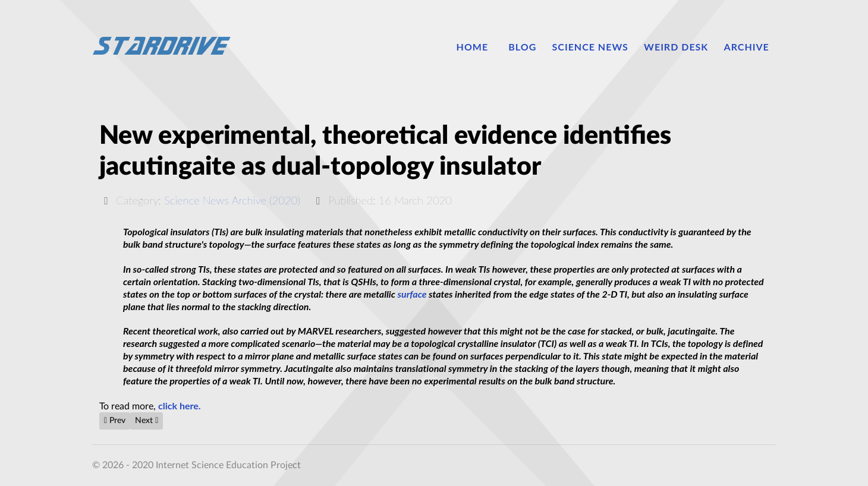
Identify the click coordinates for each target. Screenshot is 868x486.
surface (412, 294)
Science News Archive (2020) (232, 200)
